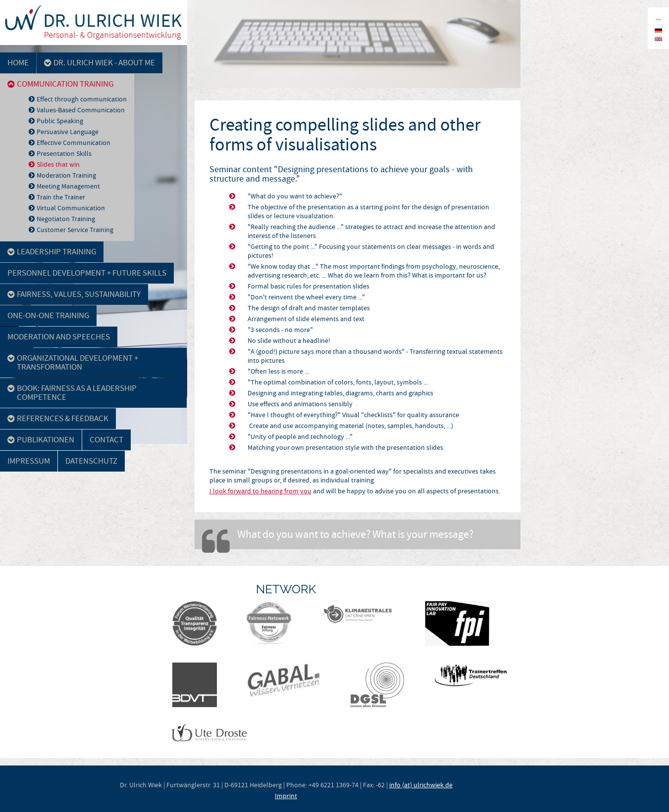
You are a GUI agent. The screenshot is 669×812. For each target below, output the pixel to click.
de (658, 30)
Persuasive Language (68, 132)
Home (18, 63)
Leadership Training (52, 252)
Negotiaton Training (66, 219)
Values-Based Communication (81, 110)
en (658, 39)
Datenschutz (91, 461)
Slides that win (58, 164)
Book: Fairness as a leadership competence (72, 393)
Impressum (29, 461)
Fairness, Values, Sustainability (74, 294)
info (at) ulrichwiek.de (421, 785)
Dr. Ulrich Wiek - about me (100, 63)
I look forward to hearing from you (260, 491)
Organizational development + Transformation (73, 362)
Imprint (286, 796)
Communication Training (60, 84)
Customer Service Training (75, 230)
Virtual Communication (71, 208)
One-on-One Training (48, 315)
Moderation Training (66, 175)
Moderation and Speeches (59, 337)
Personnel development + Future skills (87, 273)
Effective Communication (74, 143)
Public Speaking (60, 121)
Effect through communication (82, 99)
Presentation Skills (64, 153)
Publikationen (41, 440)
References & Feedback (58, 418)
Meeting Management (68, 186)
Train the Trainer (61, 197)
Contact (106, 440)
